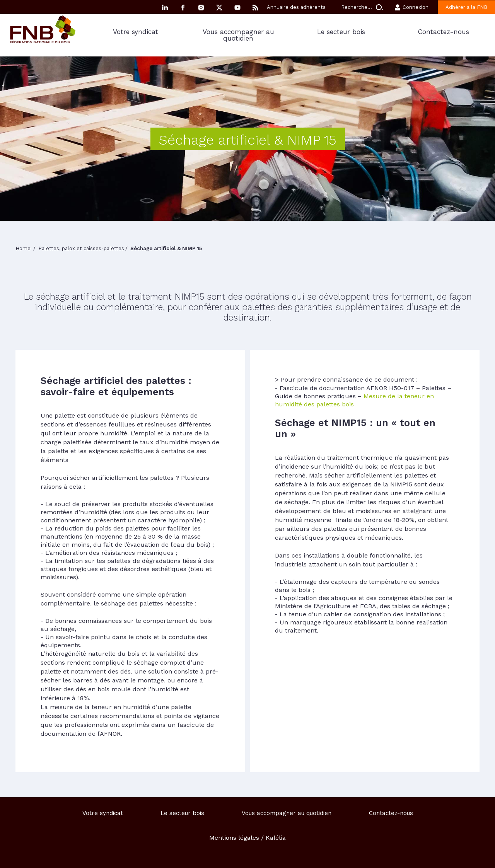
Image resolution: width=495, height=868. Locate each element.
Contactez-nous (444, 32)
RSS (256, 8)
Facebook (183, 8)
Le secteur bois (341, 32)
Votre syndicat (136, 32)
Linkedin (165, 8)
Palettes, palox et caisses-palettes (81, 248)
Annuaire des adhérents (296, 7)
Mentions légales (234, 838)
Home (24, 248)
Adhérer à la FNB (466, 7)
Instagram (201, 8)
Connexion (416, 7)
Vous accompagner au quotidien (238, 35)
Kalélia (276, 838)
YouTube (237, 8)
